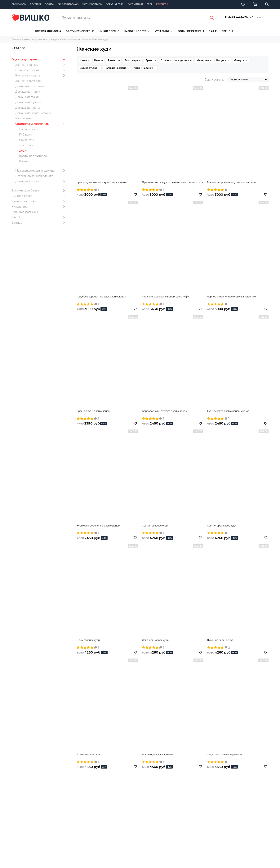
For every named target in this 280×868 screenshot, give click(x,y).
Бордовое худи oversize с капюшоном (165, 411)
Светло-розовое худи (155, 526)
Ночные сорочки (41, 70)
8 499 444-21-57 (239, 17)
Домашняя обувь (41, 181)
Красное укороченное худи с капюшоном (102, 182)
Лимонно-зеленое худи (221, 640)
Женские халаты (41, 65)
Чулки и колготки (137, 31)
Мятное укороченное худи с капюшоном (231, 182)
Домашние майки (28, 92)
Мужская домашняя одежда (41, 171)
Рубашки (25, 135)
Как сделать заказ (68, 4)
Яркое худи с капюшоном (157, 754)
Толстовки (26, 145)
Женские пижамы (41, 76)
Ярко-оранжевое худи (155, 640)
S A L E (213, 31)
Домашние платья (28, 108)
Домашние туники (28, 97)
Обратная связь (115, 4)
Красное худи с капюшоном (93, 411)
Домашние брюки (28, 102)
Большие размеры (191, 31)
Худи (23, 151)
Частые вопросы (92, 4)
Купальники (163, 31)
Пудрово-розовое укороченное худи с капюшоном (173, 182)
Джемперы (27, 129)
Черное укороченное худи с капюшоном (231, 297)
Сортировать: (214, 80)
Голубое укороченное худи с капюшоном (101, 297)
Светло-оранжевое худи (222, 526)
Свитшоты (26, 140)
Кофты (24, 161)
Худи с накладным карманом (224, 754)
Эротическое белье (80, 31)
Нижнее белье (109, 31)
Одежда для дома (48, 31)
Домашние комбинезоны (33, 113)
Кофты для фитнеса (33, 156)
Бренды (227, 31)
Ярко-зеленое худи (88, 640)
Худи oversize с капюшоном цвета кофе (165, 297)
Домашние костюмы (30, 86)
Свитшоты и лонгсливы (41, 124)
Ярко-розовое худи (88, 754)
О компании (135, 4)
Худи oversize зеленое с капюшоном (98, 526)
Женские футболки (29, 81)
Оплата (49, 4)
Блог (149, 4)
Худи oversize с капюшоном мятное (228, 411)
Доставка (36, 4)
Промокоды (19, 4)
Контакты (162, 4)
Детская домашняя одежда (41, 176)
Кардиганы (23, 118)
